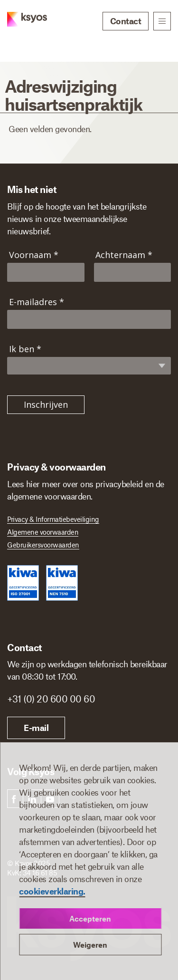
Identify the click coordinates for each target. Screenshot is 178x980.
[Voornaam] (46, 272)
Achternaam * (124, 255)
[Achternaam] (133, 272)
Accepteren (90, 918)
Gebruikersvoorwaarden (43, 545)
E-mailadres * (37, 302)
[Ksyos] (20, 22)
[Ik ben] (93, 365)
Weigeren (90, 945)
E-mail (36, 728)
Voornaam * (34, 255)
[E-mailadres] (89, 319)
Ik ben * (25, 349)
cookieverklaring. (52, 891)
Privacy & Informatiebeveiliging (53, 519)
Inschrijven (46, 404)
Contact (126, 21)
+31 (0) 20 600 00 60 (51, 699)
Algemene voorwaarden (43, 532)
